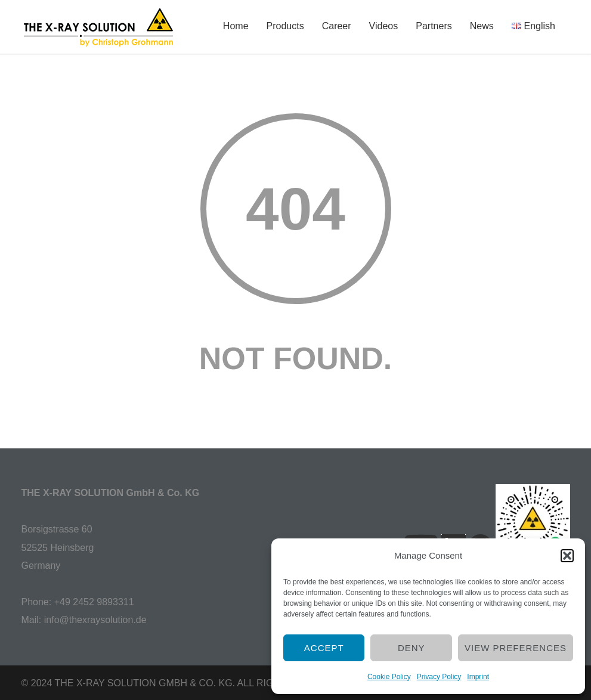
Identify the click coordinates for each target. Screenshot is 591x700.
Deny (411, 648)
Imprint (478, 677)
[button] (567, 556)
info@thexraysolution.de (95, 620)
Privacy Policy (439, 677)
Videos (384, 26)
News (482, 26)
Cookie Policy (389, 677)
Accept (324, 648)
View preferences (516, 648)
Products (285, 26)
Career (337, 26)
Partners (434, 26)
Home (236, 26)
